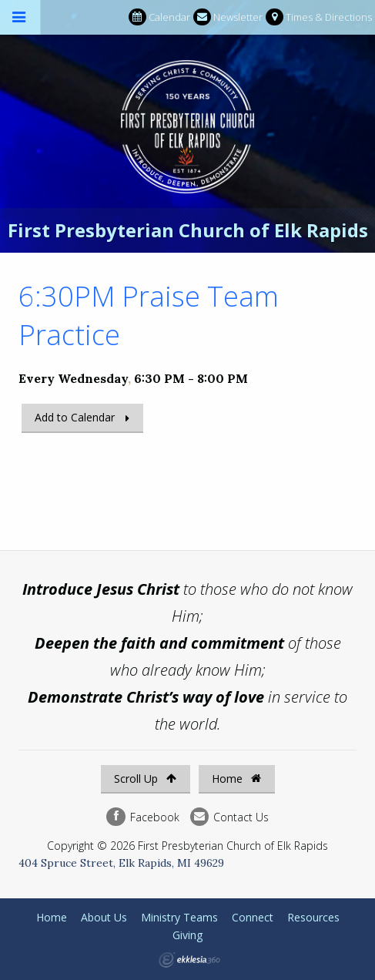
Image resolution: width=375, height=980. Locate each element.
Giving (187, 935)
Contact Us (229, 817)
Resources (313, 917)
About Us (104, 917)
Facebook (142, 817)
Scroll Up (145, 779)
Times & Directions (319, 17)
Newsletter (228, 17)
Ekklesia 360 (189, 960)
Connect (253, 917)
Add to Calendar (75, 417)
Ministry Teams (179, 917)
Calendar (159, 17)
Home (236, 779)
